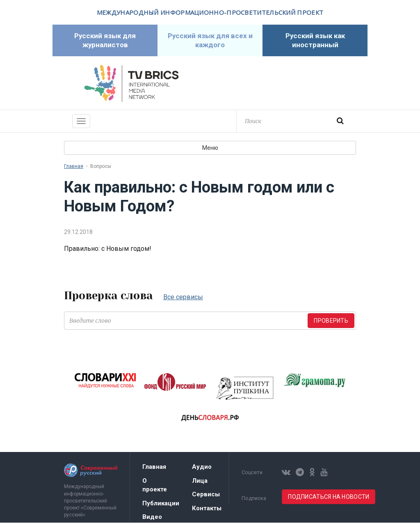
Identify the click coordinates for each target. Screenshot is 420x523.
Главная (74, 167)
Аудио (202, 467)
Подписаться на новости (329, 497)
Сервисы (206, 495)
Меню (210, 148)
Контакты (207, 509)
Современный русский (289, 84)
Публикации (161, 504)
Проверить (331, 321)
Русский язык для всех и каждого (210, 40)
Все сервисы (183, 297)
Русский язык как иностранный (315, 40)
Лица (200, 481)
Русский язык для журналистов (105, 40)
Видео (152, 517)
